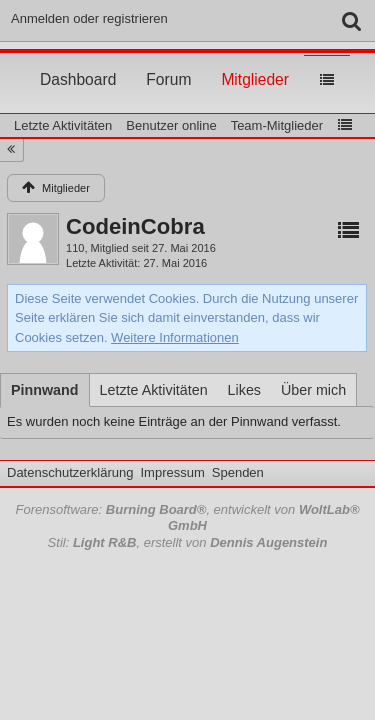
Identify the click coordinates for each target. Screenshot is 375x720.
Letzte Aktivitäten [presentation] (154, 390)
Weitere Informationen (175, 337)
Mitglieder (255, 61)
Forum (168, 61)
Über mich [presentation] (313, 390)
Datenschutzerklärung (70, 472)
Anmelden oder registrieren (89, 18)
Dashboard (78, 61)
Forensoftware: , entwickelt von (187, 518)
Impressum (172, 472)
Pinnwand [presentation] (45, 390)
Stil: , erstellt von (188, 542)
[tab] (45, 390)
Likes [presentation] (244, 390)
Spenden (238, 472)
